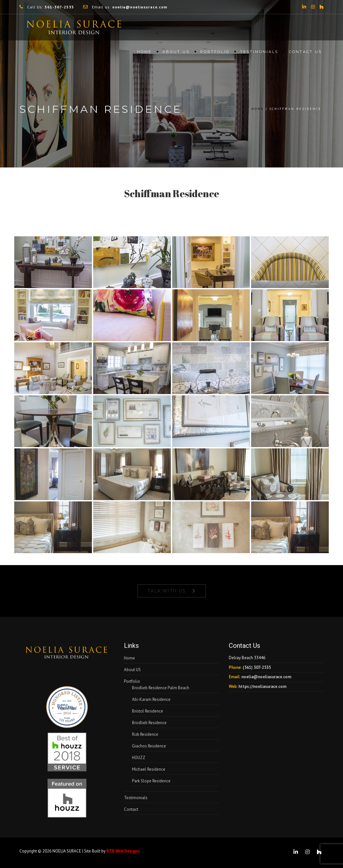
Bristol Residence (148, 711)
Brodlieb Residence (149, 723)
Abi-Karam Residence (151, 699)
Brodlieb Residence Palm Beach (161, 688)
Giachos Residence (149, 746)
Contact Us (305, 53)
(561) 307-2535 (257, 667)
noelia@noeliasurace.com (266, 677)
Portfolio (215, 53)
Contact (131, 809)
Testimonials (259, 53)
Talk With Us (167, 591)
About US (176, 53)
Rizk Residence (145, 734)
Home (144, 53)
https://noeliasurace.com (262, 686)
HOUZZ (139, 758)
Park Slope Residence (151, 781)
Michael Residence (149, 769)
